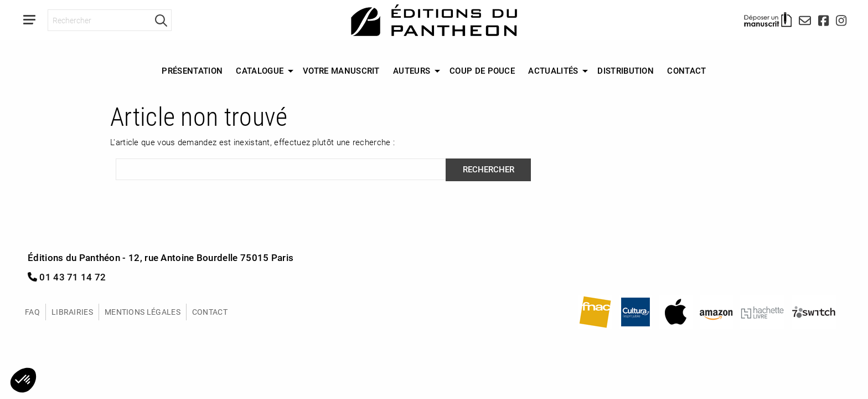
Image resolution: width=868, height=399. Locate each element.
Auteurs (412, 70)
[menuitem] (192, 71)
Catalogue (260, 70)
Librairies (72, 312)
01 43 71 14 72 (67, 277)
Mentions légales (143, 312)
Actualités (553, 70)
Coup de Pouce (482, 70)
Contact (686, 70)
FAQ (32, 312)
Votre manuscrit (341, 70)
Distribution (626, 70)
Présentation (192, 70)
